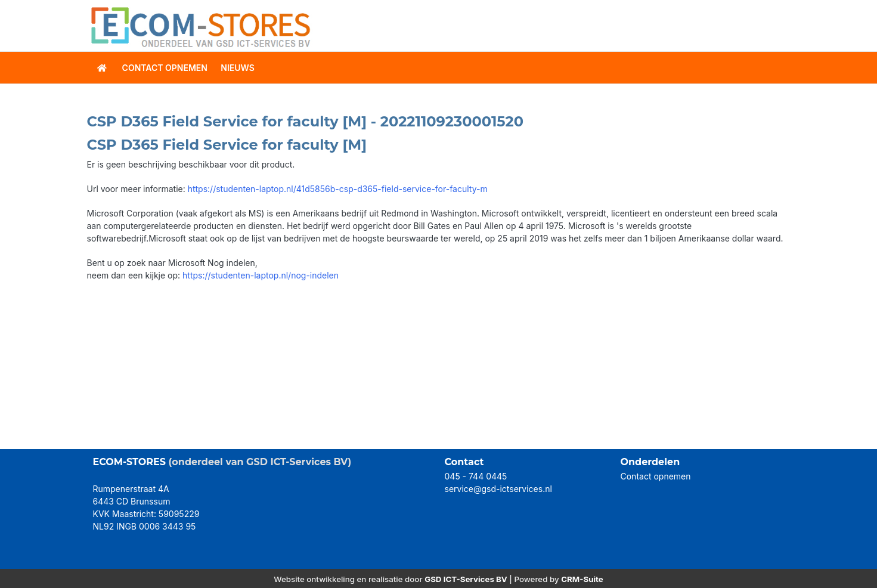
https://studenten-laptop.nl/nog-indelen (261, 275)
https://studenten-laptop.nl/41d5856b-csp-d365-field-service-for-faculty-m (338, 189)
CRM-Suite (582, 579)
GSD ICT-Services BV (466, 579)
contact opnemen (165, 68)
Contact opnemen (656, 476)
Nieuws (238, 68)
